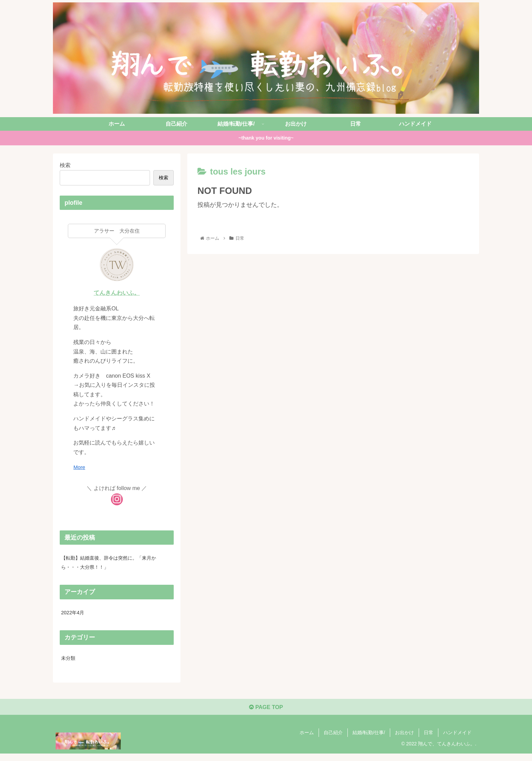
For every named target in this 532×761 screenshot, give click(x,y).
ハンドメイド (457, 740)
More (80, 467)
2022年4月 (74, 615)
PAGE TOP (266, 714)
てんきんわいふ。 (117, 293)
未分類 (69, 662)
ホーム (307, 740)
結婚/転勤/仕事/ (369, 740)
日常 (429, 740)
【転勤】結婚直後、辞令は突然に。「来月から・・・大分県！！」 (115, 563)
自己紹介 (333, 740)
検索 (65, 165)
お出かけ (404, 740)
